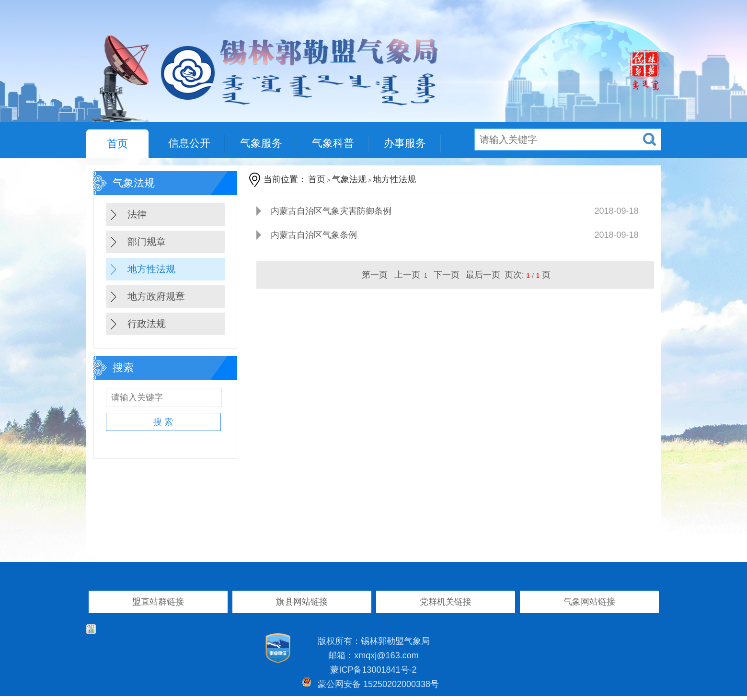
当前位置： (285, 179)
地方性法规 (151, 269)
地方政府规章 (156, 296)
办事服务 (405, 143)
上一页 (407, 275)
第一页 (375, 275)
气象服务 (261, 143)
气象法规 (349, 179)
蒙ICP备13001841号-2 (373, 670)
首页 (117, 144)
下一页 (447, 275)
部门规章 (147, 242)
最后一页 (483, 275)
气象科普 (333, 143)
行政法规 (147, 324)
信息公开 (189, 143)
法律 (137, 214)
